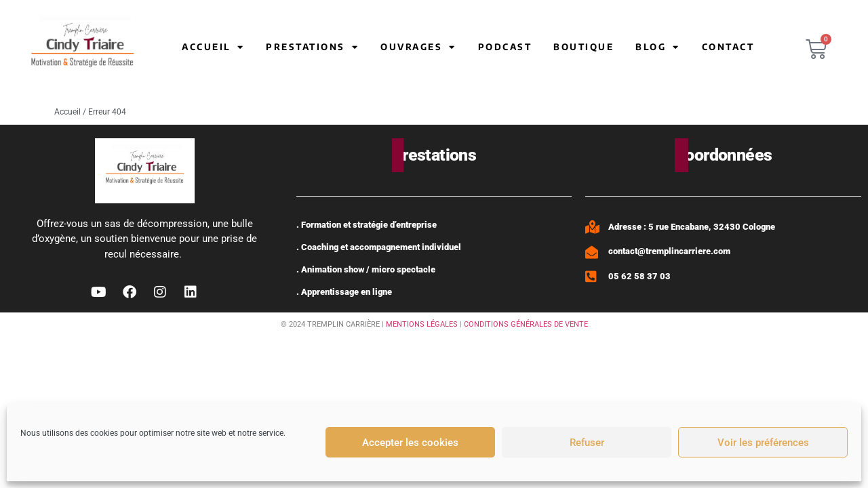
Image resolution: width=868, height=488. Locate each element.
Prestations (312, 47)
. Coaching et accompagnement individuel (379, 247)
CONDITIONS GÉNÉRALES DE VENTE (526, 324)
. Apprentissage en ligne (344, 292)
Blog (658, 47)
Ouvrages (418, 47)
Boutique (584, 47)
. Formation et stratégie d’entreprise (367, 225)
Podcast (505, 47)
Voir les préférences (763, 443)
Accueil (213, 47)
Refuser (587, 443)
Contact (728, 47)
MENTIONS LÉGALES (422, 324)
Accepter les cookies (410, 443)
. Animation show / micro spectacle (366, 269)
